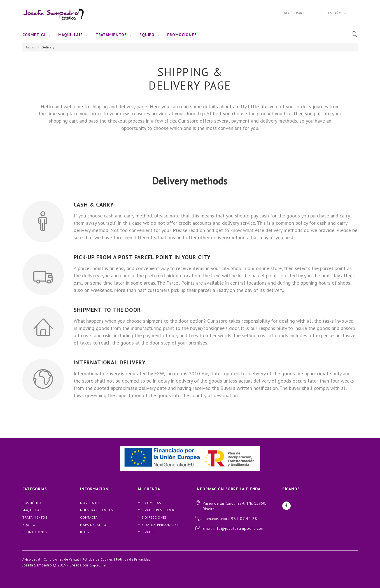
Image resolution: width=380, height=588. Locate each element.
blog (85, 532)
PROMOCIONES (182, 35)
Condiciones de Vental (61, 559)
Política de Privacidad (133, 559)
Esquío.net (98, 565)
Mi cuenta (149, 489)
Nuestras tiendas (97, 510)
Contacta (89, 517)
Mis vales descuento (157, 510)
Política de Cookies (98, 559)
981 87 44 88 (244, 519)
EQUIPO (147, 35)
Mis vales (146, 532)
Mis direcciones (152, 517)
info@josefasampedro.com (239, 528)
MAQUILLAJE (71, 35)
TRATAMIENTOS (111, 35)
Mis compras (149, 503)
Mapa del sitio (93, 525)
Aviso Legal (32, 559)
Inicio (30, 47)
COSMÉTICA (34, 35)
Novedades (90, 503)
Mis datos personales (158, 525)
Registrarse (295, 13)
